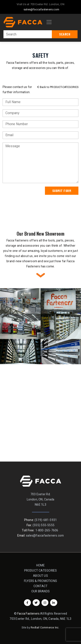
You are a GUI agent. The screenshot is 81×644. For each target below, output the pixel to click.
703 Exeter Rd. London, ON (47, 4)
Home (41, 565)
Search (65, 34)
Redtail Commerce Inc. (45, 628)
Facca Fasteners (28, 614)
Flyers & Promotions (40, 581)
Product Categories (42, 570)
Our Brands (40, 591)
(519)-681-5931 (46, 520)
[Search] (28, 34)
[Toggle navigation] (49, 22)
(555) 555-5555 (44, 525)
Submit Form (62, 191)
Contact (40, 586)
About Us (40, 576)
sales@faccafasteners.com (41, 9)
